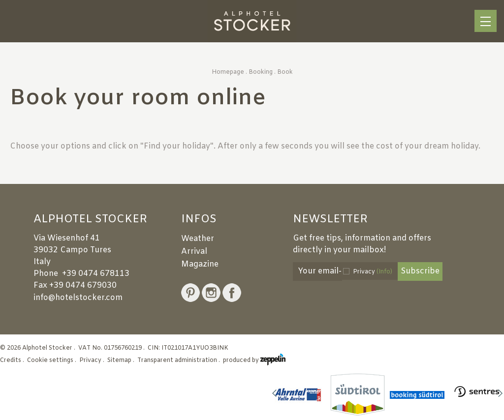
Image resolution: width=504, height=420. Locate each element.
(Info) (384, 272)
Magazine (200, 264)
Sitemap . (122, 360)
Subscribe (420, 271)
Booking (261, 72)
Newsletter (330, 220)
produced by (254, 360)
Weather (198, 239)
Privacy (373, 272)
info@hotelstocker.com (78, 298)
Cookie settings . (52, 360)
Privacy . (93, 360)
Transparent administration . (179, 360)
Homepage (228, 72)
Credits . (13, 360)
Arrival (194, 252)
